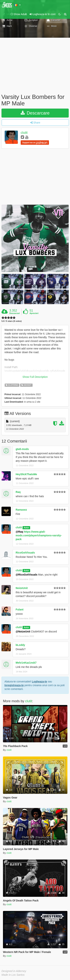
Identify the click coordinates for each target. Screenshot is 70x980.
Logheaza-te (39, 682)
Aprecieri (34, 313)
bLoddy (20, 645)
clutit (24, 133)
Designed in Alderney (14, 971)
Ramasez (21, 510)
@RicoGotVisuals (27, 575)
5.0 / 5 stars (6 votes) (12, 321)
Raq (18, 492)
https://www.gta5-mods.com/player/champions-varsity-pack (39, 535)
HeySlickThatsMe (26, 474)
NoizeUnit (22, 588)
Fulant (20, 609)
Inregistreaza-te (14, 685)
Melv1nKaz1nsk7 (26, 663)
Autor (26, 528)
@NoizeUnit (23, 632)
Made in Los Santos (13, 975)
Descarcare (35, 113)
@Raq (19, 532)
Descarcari (15, 313)
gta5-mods (22, 449)
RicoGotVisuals (25, 553)
